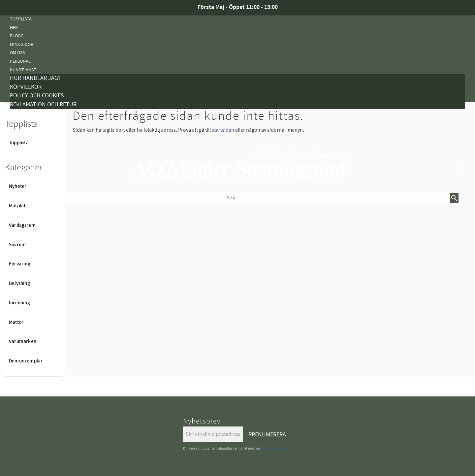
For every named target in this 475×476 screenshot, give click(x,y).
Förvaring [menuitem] (20, 264)
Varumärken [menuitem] (23, 342)
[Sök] (454, 198)
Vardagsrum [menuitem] (22, 225)
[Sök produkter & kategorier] (232, 198)
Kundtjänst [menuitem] (23, 70)
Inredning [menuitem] (19, 303)
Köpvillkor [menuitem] (26, 87)
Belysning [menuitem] (21, 256)
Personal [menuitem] (20, 61)
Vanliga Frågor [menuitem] (27, 130)
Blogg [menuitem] (17, 36)
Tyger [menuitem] (16, 122)
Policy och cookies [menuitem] (37, 96)
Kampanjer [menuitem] (22, 113)
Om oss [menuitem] (17, 53)
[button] (460, 165)
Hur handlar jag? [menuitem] (35, 78)
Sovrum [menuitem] (17, 245)
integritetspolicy (274, 448)
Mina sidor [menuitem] (22, 44)
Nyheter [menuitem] (19, 214)
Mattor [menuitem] (18, 273)
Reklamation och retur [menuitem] (43, 104)
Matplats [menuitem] (18, 206)
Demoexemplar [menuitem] (26, 361)
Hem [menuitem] (14, 28)
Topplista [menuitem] (21, 19)
